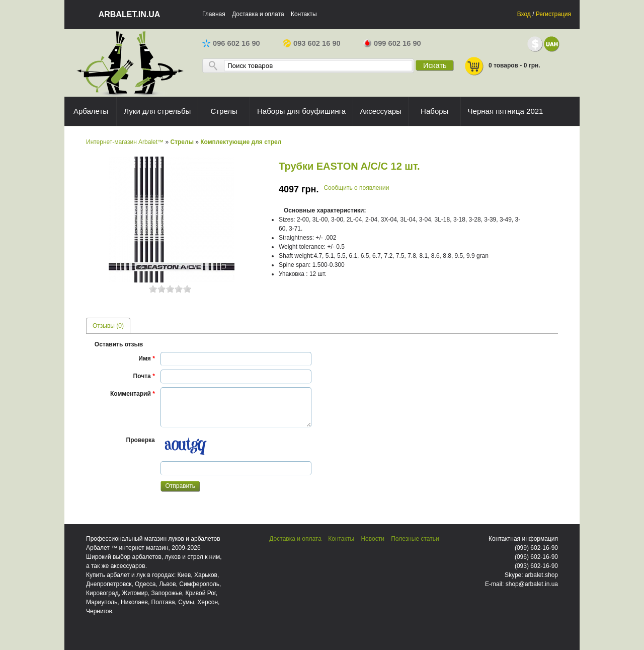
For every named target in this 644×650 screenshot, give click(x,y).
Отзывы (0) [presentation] (108, 326)
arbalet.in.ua (130, 14)
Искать (435, 65)
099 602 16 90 (392, 43)
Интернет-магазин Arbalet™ (125, 142)
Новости (372, 539)
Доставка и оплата (258, 14)
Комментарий (133, 394)
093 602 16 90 (312, 43)
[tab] (108, 326)
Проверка (141, 440)
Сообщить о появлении (356, 188)
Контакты (304, 14)
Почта (144, 376)
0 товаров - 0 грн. (502, 66)
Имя (147, 358)
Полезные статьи (415, 539)
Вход (524, 14)
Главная (214, 14)
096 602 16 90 (231, 43)
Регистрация (553, 14)
